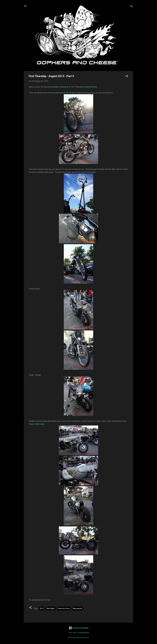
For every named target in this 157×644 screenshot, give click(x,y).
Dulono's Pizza (91, 87)
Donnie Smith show (37, 424)
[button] (127, 76)
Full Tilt (68, 93)
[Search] (132, 7)
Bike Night (51, 608)
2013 (42, 608)
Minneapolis (78, 608)
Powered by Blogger (79, 628)
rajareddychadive (84, 633)
